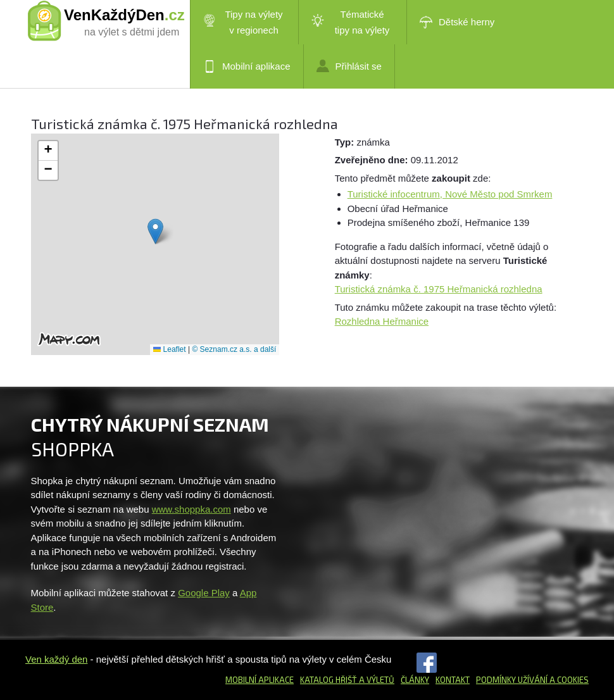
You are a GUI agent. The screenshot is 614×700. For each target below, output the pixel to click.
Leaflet (169, 349)
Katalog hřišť (329, 680)
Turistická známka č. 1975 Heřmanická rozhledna (439, 289)
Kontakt (453, 680)
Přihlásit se (349, 66)
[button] (155, 231)
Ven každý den (56, 659)
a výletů (376, 680)
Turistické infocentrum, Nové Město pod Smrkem (450, 194)
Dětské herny (457, 22)
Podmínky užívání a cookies (532, 680)
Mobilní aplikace (247, 66)
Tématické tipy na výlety (350, 22)
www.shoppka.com (191, 509)
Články (415, 680)
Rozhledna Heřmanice (382, 321)
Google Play (204, 593)
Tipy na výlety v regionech (243, 22)
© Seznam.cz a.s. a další (234, 349)
